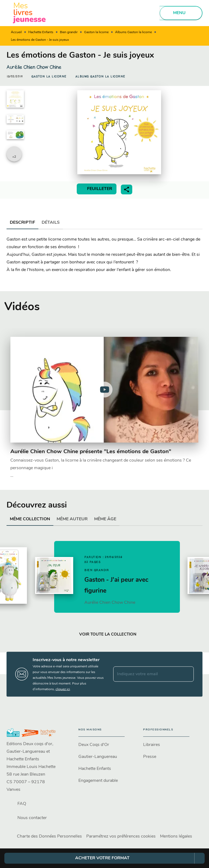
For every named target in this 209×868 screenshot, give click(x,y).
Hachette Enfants (41, 32)
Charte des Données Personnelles (49, 836)
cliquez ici (63, 689)
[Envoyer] (187, 674)
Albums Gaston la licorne (133, 32)
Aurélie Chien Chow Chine (34, 67)
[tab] (22, 223)
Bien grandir (69, 32)
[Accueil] (29, 13)
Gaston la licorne (96, 32)
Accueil (16, 32)
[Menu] (181, 13)
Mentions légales (176, 836)
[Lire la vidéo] (104, 390)
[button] (49, 77)
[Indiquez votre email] (147, 674)
